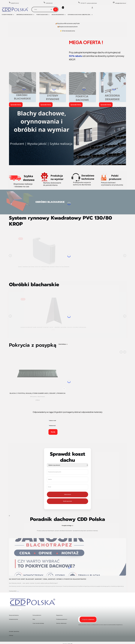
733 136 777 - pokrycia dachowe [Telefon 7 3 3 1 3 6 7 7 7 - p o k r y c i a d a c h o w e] (89, 3)
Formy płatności (37, 615)
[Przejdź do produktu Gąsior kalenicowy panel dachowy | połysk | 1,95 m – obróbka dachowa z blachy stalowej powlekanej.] (53, 311)
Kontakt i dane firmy (14, 631)
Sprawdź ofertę (16, 105)
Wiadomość (52, 426)
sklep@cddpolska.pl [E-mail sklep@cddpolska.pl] (121, 3)
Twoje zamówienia (14, 615)
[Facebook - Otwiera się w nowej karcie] (11, 609)
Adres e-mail (53, 420)
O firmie (11, 635)
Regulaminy (59, 615)
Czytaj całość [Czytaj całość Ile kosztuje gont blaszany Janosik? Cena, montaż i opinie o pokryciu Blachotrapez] (13, 591)
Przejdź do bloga (68, 526)
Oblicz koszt (68, 494)
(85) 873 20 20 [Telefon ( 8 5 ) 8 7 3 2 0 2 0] (15, 3)
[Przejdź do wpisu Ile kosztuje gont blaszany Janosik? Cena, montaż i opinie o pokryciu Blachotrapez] (67, 557)
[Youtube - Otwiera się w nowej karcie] (20, 609)
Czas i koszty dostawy (38, 623)
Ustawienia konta (13, 619)
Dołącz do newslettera (88, 619)
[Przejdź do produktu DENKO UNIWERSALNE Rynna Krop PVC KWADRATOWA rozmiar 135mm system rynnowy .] (44, 251)
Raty (34, 619)
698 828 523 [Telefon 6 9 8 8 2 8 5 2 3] (49, 3)
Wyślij (53, 432)
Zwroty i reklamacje (61, 623)
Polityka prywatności (62, 619)
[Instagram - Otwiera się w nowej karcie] (16, 609)
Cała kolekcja (63, 344)
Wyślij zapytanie (67, 501)
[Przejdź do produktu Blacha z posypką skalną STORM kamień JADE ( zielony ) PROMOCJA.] (37, 370)
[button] (56, 9)
